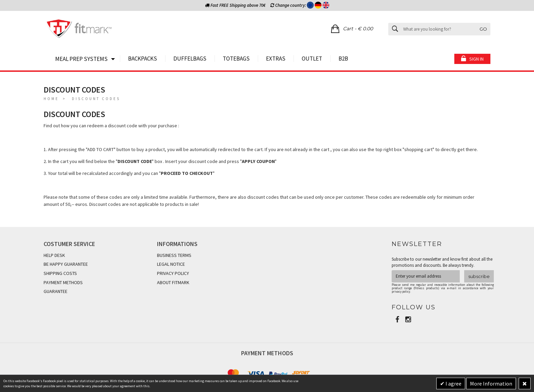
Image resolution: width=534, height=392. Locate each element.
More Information (491, 383)
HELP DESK (54, 255)
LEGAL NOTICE (171, 264)
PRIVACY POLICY (173, 273)
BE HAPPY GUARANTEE (66, 264)
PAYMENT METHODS (63, 282)
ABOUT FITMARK (173, 282)
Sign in (476, 59)
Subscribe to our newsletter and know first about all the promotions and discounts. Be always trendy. (442, 262)
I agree (453, 383)
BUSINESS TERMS (174, 255)
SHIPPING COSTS (60, 273)
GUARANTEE (56, 291)
